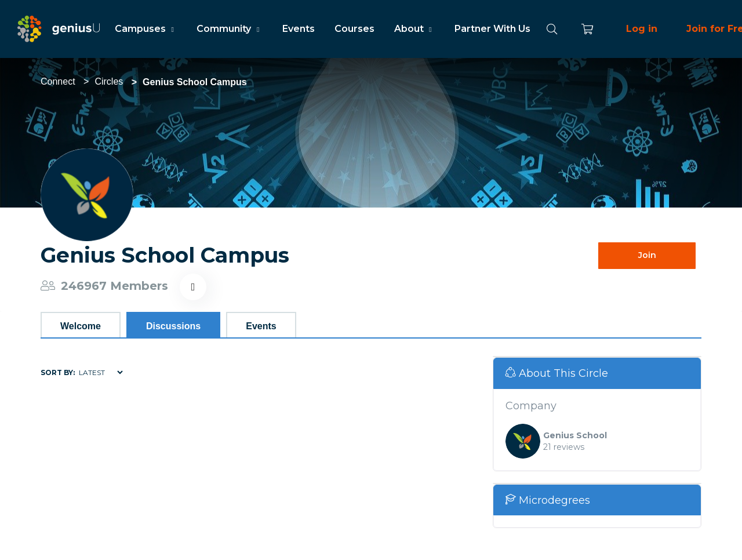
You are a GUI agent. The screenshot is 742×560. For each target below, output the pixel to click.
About (414, 29)
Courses (354, 29)
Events (299, 29)
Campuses (146, 29)
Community (229, 29)
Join (647, 255)
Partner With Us (492, 29)
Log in (642, 29)
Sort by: (58, 372)
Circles (109, 81)
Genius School (575, 435)
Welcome (81, 326)
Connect (58, 81)
